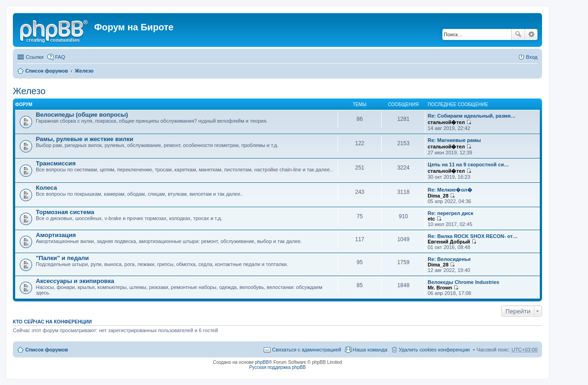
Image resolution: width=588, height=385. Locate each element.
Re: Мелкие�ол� (450, 190)
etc (431, 219)
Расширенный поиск (531, 34)
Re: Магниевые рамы (454, 140)
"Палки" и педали (62, 258)
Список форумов (47, 71)
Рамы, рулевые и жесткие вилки (85, 139)
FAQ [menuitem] (60, 57)
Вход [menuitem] (532, 57)
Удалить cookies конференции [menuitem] (434, 350)
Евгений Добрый (449, 242)
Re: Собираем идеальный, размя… (472, 116)
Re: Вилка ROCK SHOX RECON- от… (473, 236)
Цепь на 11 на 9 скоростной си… (468, 164)
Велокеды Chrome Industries (464, 282)
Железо (84, 71)
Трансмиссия (56, 163)
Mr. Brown (440, 288)
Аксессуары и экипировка (75, 281)
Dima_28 (438, 196)
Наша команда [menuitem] (370, 350)
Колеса (46, 188)
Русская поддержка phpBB (277, 367)
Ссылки (35, 57)
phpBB (262, 362)
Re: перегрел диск (450, 213)
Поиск (518, 34)
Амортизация (56, 235)
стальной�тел (446, 122)
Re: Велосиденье (449, 259)
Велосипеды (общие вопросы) (82, 115)
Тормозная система (65, 212)
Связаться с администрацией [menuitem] (306, 350)
